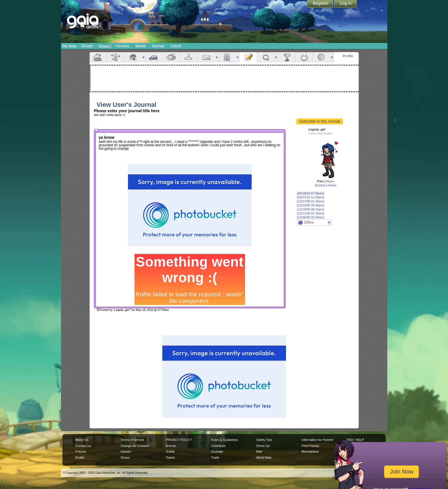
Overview (98, 57)
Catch (176, 46)
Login (346, 4)
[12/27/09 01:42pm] (311, 201)
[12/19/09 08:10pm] (311, 209)
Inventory (189, 57)
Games (158, 46)
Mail (206, 57)
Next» (330, 181)
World (141, 46)
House (133, 57)
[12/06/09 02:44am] (311, 217)
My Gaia (69, 46)
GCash (87, 46)
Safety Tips (264, 440)
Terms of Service (132, 440)
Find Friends (310, 446)
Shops (105, 46)
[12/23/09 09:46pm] (311, 205)
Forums (123, 46)
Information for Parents (317, 440)
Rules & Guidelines (224, 440)
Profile (348, 56)
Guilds (170, 451)
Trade (215, 458)
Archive (320, 185)
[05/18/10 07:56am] (311, 193)
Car (154, 57)
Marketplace (310, 451)
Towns (170, 458)
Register (321, 4)
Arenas (171, 446)
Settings (321, 57)
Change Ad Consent (135, 446)
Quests (266, 57)
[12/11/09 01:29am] (311, 213)
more (143, 57)
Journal (248, 57)
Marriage (304, 57)
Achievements (287, 57)
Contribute (218, 446)
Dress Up (263, 446)
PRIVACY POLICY (179, 440)
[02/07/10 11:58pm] (311, 197)
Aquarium (171, 57)
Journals (217, 451)
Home (332, 185)
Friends (227, 57)
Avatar (116, 57)
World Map (264, 458)
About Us (82, 440)
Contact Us (83, 446)
